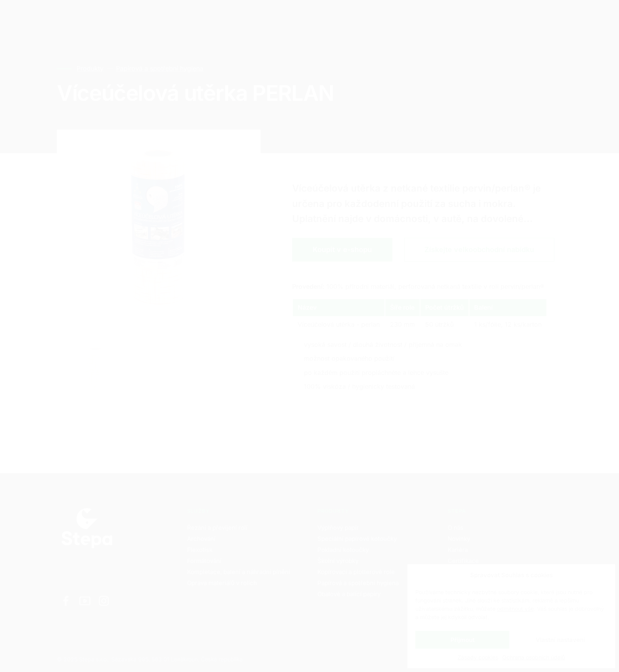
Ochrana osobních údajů (534, 657)
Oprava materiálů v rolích (222, 583)
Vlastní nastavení (560, 640)
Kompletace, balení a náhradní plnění (239, 572)
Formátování (204, 561)
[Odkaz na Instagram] (104, 601)
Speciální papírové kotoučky (357, 539)
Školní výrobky (338, 561)
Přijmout (462, 640)
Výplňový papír (338, 528)
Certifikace (463, 561)
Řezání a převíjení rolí (217, 528)
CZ (487, 16)
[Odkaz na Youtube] (85, 601)
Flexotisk (200, 550)
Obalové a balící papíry (349, 594)
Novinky (459, 539)
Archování (201, 539)
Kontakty (246, 16)
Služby (115, 16)
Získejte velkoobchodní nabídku (479, 249)
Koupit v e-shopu (342, 249)
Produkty (159, 16)
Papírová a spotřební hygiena (159, 68)
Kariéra (202, 16)
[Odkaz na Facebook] (66, 601)
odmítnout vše (515, 609)
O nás (456, 528)
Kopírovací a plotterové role (356, 572)
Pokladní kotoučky (343, 550)
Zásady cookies (478, 657)
